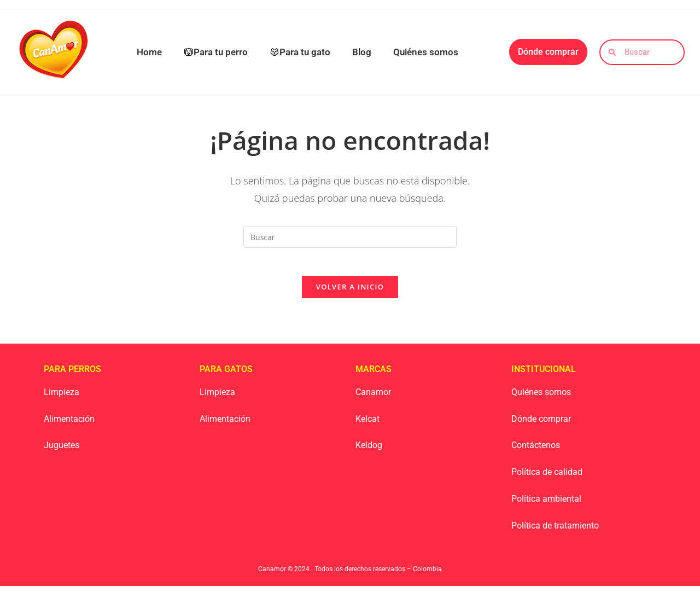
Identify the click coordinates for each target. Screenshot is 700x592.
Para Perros (72, 375)
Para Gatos (226, 375)
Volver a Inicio (350, 292)
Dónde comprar (541, 424)
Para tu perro (216, 52)
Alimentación (69, 424)
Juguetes (62, 451)
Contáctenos (536, 451)
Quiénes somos (426, 52)
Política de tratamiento (555, 531)
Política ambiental (546, 504)
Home (149, 52)
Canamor (373, 397)
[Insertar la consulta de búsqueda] (350, 237)
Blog (362, 52)
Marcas (374, 375)
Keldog (369, 451)
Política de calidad (547, 478)
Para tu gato (300, 52)
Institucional (544, 375)
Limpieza (62, 397)
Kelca (366, 424)
